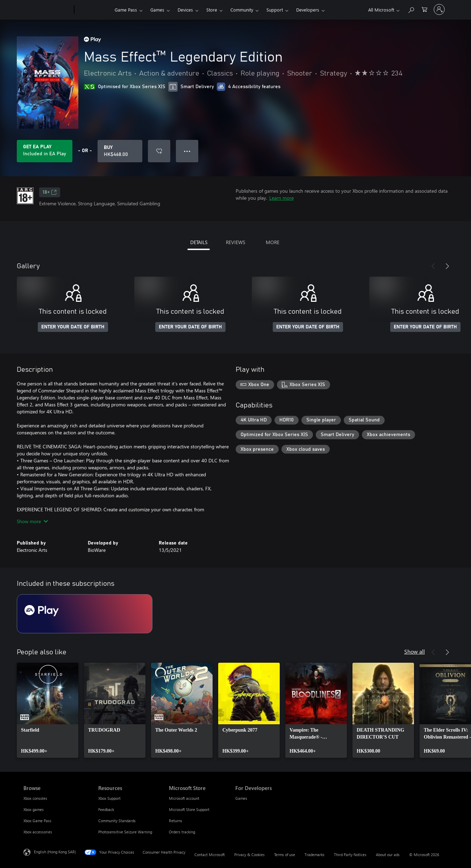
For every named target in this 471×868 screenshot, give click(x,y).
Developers (308, 10)
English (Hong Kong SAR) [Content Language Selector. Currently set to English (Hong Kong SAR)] (55, 852)
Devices (185, 10)
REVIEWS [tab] (235, 242)
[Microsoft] (47, 10)
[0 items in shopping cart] (424, 9)
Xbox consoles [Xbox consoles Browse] (35, 798)
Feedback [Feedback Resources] (106, 809)
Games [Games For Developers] (241, 798)
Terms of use (285, 855)
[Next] (447, 266)
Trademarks (315, 855)
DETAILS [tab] (199, 242)
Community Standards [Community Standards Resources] (117, 821)
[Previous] (433, 266)
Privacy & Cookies (249, 855)
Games (157, 10)
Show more (32, 521)
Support (275, 10)
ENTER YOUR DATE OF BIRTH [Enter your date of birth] (73, 327)
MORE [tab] (273, 242)
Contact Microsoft (210, 855)
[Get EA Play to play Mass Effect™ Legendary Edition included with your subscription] (45, 151)
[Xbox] (94, 10)
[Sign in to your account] (439, 9)
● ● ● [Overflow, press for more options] (187, 151)
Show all (415, 651)
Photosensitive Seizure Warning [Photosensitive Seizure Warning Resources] (125, 832)
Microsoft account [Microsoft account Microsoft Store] (184, 798)
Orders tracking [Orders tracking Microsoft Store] (182, 832)
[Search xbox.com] (411, 9)
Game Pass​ (126, 10)
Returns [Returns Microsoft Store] (176, 821)
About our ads (388, 855)
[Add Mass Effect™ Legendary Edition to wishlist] (159, 151)
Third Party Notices (350, 855)
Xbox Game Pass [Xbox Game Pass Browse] (37, 821)
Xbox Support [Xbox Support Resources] (109, 798)
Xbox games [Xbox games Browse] (34, 809)
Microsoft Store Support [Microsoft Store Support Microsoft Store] (189, 809)
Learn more (281, 198)
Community (242, 10)
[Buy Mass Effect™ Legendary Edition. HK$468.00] (120, 151)
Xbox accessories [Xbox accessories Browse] (38, 832)
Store (212, 10)
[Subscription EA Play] (85, 614)
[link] (48, 710)
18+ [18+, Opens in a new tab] (50, 192)
